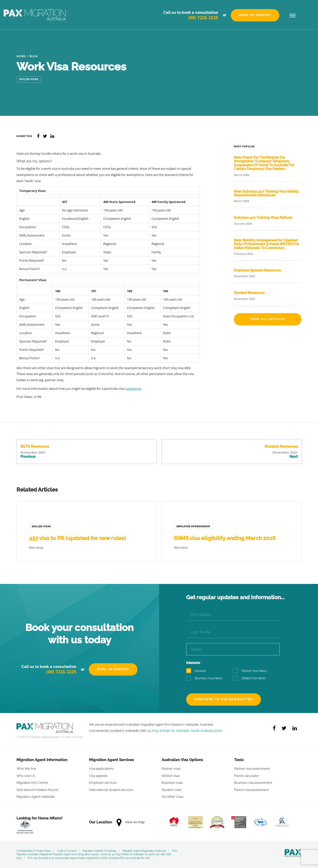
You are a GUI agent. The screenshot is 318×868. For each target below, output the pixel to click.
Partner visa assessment (252, 769)
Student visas (171, 790)
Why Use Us (26, 776)
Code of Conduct (67, 851)
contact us (134, 389)
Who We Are (26, 769)
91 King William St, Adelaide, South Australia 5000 (185, 731)
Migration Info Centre (32, 783)
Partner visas (171, 769)
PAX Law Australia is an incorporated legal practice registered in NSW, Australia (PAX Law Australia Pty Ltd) (89, 858)
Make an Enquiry (255, 15)
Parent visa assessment (251, 790)
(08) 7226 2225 (203, 17)
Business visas (172, 783)
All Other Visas (173, 797)
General (197, 671)
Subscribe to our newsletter (224, 699)
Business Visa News (206, 678)
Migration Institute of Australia (99, 851)
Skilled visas (171, 776)
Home (21, 56)
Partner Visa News (251, 671)
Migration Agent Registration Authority (144, 851)
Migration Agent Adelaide (36, 797)
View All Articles (268, 319)
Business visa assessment (253, 783)
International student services (111, 790)
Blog (34, 56)
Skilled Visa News (251, 678)
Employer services (103, 783)
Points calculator (247, 776)
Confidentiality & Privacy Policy (34, 851)
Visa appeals (98, 776)
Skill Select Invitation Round (37, 790)
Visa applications (101, 769)
